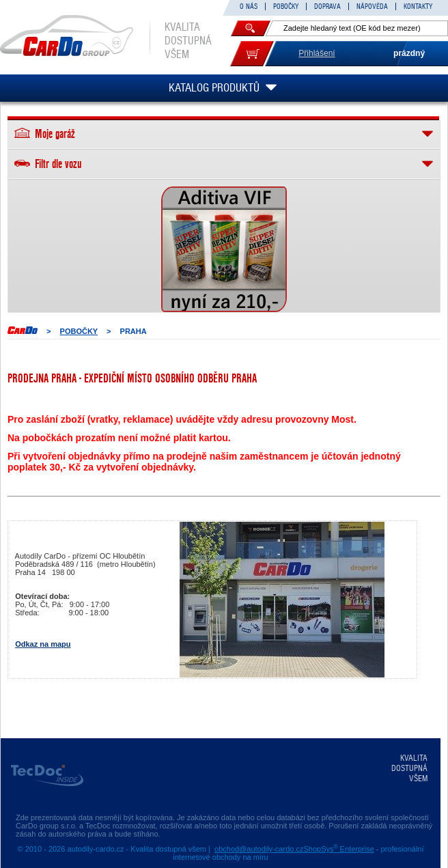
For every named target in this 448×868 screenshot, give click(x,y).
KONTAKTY (418, 6)
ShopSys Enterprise (338, 849)
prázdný (409, 53)
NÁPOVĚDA (372, 6)
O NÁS (249, 6)
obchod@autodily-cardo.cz (259, 849)
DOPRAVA (327, 6)
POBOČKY (286, 6)
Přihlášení (317, 53)
